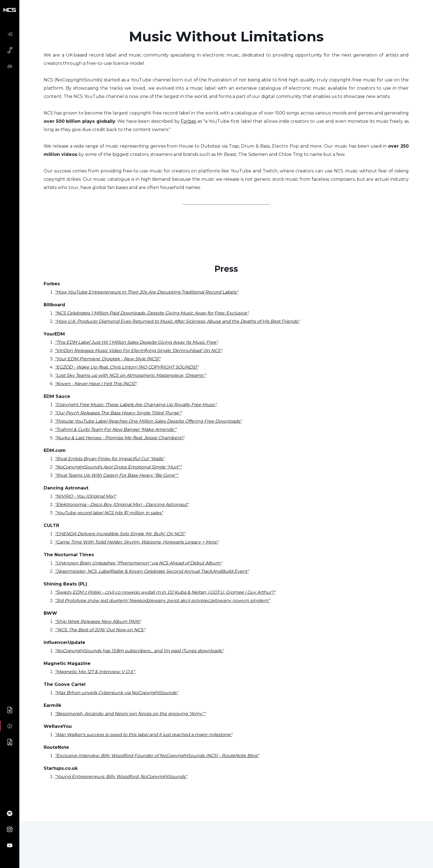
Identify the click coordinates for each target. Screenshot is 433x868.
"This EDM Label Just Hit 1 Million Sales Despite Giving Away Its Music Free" (136, 342)
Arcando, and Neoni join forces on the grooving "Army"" (145, 714)
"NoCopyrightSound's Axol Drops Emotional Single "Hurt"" (118, 467)
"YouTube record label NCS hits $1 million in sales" (109, 513)
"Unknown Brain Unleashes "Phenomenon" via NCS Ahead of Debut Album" (138, 563)
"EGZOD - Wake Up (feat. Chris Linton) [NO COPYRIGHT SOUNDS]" (126, 367)
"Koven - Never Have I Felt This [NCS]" (96, 384)
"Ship (60, 621)
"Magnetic (66, 672)
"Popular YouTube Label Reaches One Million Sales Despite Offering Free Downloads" (148, 421)
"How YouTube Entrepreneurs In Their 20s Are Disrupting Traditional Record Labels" (146, 292)
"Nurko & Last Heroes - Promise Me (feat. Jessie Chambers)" (119, 438)
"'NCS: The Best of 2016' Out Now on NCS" (100, 630)
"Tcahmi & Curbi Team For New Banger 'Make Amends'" (116, 429)
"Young (63, 777)
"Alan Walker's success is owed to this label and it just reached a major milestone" (143, 735)
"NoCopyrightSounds (78, 651)
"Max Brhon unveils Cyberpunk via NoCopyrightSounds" (116, 693)
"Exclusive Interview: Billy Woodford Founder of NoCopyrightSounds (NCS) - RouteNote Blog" (157, 756)
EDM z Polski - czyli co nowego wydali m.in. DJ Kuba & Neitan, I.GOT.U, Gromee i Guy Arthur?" (173, 592)
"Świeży (63, 592)
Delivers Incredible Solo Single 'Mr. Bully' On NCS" (131, 534)
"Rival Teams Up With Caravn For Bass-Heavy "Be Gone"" (117, 475)
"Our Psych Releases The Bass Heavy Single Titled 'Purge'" (118, 413)
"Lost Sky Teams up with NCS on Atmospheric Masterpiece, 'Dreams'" (130, 375)
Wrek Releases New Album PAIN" (103, 621)
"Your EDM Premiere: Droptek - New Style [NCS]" (108, 359)
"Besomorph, (69, 714)
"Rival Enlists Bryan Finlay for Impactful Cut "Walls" (110, 459)
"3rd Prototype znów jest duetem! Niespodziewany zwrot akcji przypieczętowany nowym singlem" (162, 601)
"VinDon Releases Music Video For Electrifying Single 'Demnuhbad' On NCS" (138, 351)
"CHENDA (65, 534)
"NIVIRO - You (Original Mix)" (85, 496)
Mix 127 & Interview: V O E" (106, 672)
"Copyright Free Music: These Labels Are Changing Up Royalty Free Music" (136, 405)
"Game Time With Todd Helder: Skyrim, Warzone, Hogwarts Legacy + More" (136, 542)
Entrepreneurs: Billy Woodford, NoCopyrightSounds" (129, 777)
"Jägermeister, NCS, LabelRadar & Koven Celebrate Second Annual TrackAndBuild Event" (152, 571)
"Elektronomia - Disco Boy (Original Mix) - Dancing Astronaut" (122, 504)
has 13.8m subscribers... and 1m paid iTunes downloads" (162, 651)
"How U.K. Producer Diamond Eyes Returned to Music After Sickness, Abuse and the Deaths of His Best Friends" (177, 321)
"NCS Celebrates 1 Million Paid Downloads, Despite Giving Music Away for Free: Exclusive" (151, 313)
